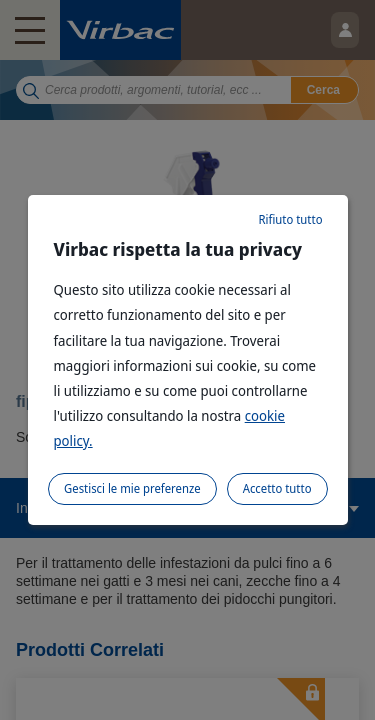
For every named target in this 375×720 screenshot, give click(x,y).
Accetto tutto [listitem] (277, 488)
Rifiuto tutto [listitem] (290, 219)
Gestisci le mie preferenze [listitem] (132, 488)
